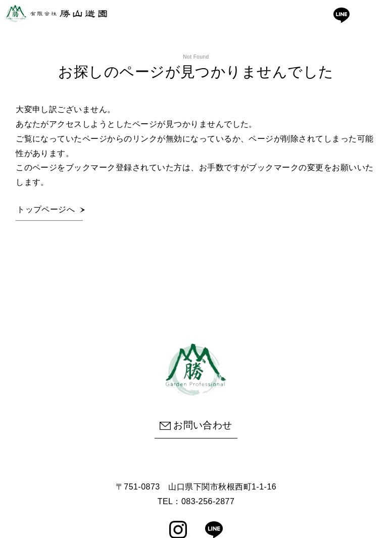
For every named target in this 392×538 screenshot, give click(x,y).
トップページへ (46, 209)
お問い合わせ (196, 425)
